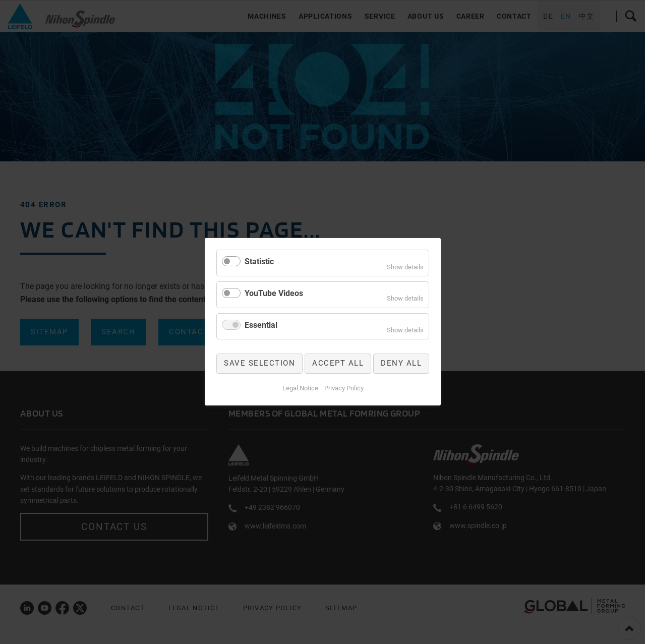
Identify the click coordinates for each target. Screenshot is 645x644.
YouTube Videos (274, 293)
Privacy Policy (343, 388)
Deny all (401, 364)
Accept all (338, 364)
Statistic (259, 261)
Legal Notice (300, 388)
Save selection (259, 364)
